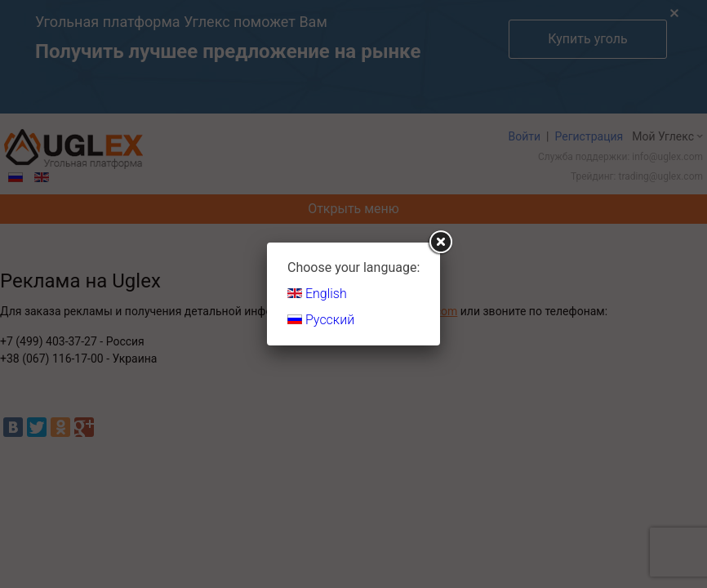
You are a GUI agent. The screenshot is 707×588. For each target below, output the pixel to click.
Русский (321, 320)
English (317, 294)
